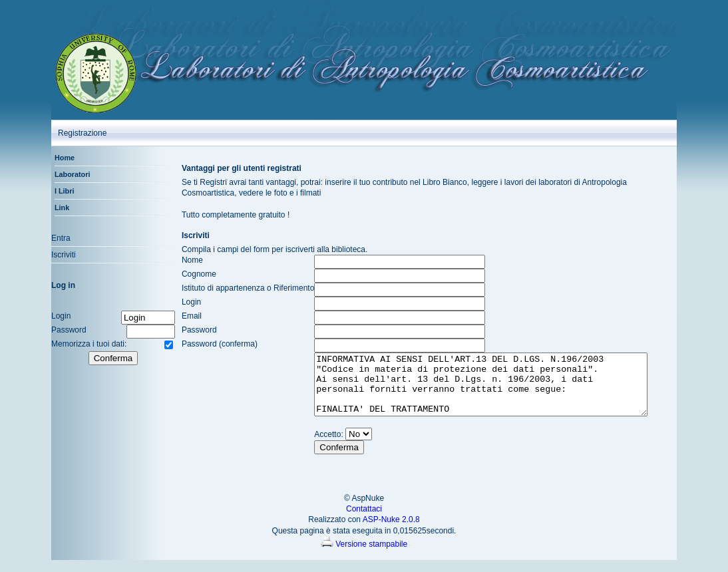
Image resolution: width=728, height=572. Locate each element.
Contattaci (364, 521)
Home (57, 158)
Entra (53, 238)
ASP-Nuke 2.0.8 (391, 531)
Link (54, 208)
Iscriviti (56, 255)
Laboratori (64, 174)
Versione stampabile (364, 556)
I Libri (56, 191)
